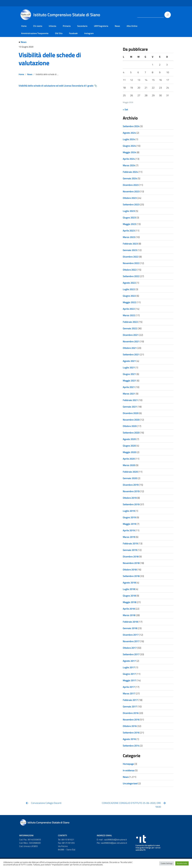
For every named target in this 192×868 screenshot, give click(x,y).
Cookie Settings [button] (167, 863)
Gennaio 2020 (130, 478)
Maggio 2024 (129, 152)
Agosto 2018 (129, 583)
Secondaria (82, 26)
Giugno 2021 (129, 374)
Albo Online (132, 26)
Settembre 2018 (131, 576)
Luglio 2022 (129, 289)
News (117, 26)
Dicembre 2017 (131, 635)
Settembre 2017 (131, 654)
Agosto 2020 (129, 439)
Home (24, 26)
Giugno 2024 (129, 146)
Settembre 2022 (131, 276)
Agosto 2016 (129, 739)
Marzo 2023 (129, 237)
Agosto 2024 (129, 133)
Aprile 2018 (129, 609)
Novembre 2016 (131, 720)
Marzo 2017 (129, 693)
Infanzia (52, 26)
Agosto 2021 (129, 361)
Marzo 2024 (129, 165)
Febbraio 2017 (130, 700)
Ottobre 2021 (130, 348)
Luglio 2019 (129, 511)
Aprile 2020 (129, 459)
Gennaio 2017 (130, 706)
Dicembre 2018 (131, 557)
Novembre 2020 (131, 420)
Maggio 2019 (129, 524)
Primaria (67, 26)
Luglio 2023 (129, 211)
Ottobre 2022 (130, 270)
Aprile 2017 (129, 687)
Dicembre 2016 (131, 713)
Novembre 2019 (131, 491)
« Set (125, 109)
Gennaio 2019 (130, 550)
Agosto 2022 (129, 283)
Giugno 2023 (129, 218)
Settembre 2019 (131, 504)
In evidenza (129, 770)
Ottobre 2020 (130, 426)
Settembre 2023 (131, 204)
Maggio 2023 (129, 224)
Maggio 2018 (129, 602)
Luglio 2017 (129, 667)
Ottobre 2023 (130, 198)
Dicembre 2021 (131, 335)
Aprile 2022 (129, 309)
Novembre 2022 (131, 263)
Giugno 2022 (129, 296)
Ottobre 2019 (130, 498)
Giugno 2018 (129, 596)
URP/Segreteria (101, 26)
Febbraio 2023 (130, 244)
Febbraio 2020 (130, 472)
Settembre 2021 (131, 354)
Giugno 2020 (129, 446)
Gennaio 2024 (130, 178)
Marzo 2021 (129, 394)
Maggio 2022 (129, 302)
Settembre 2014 (131, 746)
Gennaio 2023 (130, 250)
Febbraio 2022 (130, 322)
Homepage (128, 764)
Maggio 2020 (129, 452)
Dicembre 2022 (131, 257)
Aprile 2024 (129, 159)
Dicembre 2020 (131, 413)
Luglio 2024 (129, 139)
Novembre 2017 (131, 641)
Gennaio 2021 (130, 407)
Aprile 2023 (129, 231)
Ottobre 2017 (130, 648)
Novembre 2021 (131, 341)
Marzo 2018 (129, 615)
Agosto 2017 (129, 661)
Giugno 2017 (129, 674)
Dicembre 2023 (131, 185)
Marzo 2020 (129, 465)
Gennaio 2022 (130, 328)
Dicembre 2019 (131, 485)
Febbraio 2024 (130, 172)
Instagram (89, 33)
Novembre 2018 (131, 563)
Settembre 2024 (131, 126)
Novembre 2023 (131, 191)
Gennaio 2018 (130, 628)
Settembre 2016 (131, 733)
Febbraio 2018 (130, 622)
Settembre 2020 (131, 433)
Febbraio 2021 (130, 400)
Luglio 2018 (129, 589)
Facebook (73, 33)
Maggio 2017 (129, 680)
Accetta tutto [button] (182, 863)
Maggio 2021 (129, 381)
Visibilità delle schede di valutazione (50, 59)
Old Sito (59, 33)
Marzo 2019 (129, 537)
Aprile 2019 (129, 530)
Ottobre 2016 (130, 726)
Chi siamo (38, 26)
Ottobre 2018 (130, 570)
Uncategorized (130, 783)
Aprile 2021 (129, 387)
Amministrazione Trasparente (35, 33)
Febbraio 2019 (130, 543)
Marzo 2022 (129, 315)
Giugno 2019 (129, 517)
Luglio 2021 (129, 368)
